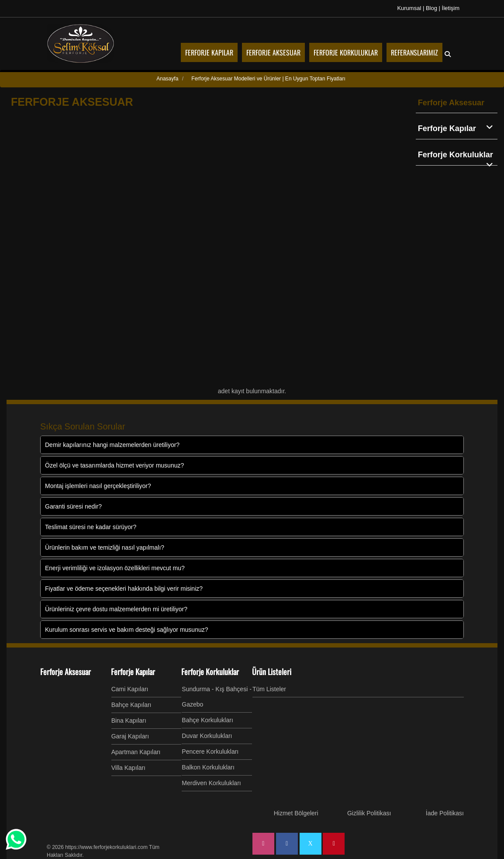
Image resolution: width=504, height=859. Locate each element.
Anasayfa (167, 79)
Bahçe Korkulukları (207, 720)
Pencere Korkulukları (210, 752)
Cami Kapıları (130, 689)
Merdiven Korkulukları (211, 783)
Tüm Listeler (269, 689)
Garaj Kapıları (130, 736)
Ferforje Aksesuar (451, 103)
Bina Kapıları (129, 720)
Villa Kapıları (128, 768)
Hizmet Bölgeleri (296, 813)
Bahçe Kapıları (131, 705)
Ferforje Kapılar (458, 128)
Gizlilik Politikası (369, 813)
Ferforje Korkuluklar (458, 156)
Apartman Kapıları (136, 752)
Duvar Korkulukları (207, 736)
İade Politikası (445, 813)
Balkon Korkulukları (208, 767)
